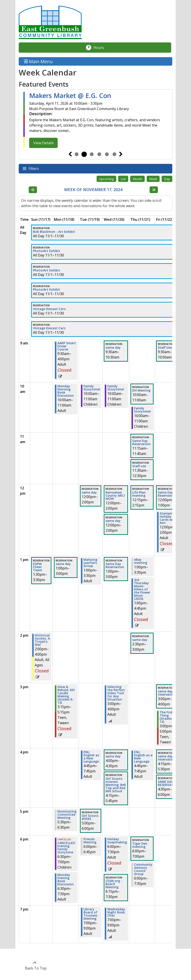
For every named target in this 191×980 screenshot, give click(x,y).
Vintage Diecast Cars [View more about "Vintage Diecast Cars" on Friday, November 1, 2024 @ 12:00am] (49, 309)
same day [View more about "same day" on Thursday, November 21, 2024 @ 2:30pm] (140, 640)
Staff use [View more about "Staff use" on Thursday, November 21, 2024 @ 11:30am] (139, 466)
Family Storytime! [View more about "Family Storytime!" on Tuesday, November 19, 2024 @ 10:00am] (92, 388)
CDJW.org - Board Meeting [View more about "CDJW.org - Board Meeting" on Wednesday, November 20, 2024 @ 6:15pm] (114, 884)
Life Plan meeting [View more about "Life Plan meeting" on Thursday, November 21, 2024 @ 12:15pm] (139, 494)
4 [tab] (99, 154)
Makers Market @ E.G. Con (70, 96)
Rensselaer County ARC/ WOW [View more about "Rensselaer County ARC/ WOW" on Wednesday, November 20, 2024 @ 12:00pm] (115, 496)
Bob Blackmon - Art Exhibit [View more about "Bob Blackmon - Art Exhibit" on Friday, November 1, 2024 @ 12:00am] (54, 232)
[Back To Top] (35, 965)
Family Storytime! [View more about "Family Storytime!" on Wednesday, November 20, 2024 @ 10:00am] (116, 388)
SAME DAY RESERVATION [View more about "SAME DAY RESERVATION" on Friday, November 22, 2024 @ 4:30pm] (169, 783)
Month (137, 179)
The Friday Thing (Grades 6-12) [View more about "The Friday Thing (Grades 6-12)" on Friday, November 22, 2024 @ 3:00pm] (168, 717)
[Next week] (154, 190)
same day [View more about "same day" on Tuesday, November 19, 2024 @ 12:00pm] (89, 492)
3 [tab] (92, 154)
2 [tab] (84, 154)
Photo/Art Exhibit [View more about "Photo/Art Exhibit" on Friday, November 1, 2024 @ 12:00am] (47, 251)
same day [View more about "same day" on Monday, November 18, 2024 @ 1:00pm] (63, 564)
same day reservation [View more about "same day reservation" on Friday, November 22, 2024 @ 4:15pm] (167, 758)
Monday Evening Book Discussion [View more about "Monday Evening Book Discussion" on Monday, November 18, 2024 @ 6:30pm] (66, 880)
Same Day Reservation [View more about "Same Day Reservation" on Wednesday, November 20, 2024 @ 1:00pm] (115, 565)
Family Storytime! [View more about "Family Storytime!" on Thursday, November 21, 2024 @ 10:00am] (142, 410)
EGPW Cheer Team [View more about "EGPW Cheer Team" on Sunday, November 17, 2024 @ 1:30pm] (38, 567)
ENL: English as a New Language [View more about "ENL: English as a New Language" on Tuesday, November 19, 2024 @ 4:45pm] (91, 757)
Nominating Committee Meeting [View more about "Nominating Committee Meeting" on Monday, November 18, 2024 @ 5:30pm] (67, 815)
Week (153, 179)
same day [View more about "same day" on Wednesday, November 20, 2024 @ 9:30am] (113, 348)
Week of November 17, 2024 (93, 190)
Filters (33, 168)
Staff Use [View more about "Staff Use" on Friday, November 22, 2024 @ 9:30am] (165, 348)
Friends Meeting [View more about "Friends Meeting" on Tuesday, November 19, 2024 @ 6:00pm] (90, 841)
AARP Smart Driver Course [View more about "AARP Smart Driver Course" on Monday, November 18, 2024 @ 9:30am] (67, 346)
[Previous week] (33, 190)
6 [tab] (114, 154)
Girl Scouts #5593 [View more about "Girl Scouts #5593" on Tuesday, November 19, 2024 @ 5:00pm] (90, 817)
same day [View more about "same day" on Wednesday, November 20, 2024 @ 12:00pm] (113, 521)
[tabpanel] (95, 120)
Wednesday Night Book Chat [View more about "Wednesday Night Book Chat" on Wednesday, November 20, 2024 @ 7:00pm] (116, 912)
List (123, 179)
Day (167, 179)
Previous (70, 154)
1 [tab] (77, 154)
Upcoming (106, 179)
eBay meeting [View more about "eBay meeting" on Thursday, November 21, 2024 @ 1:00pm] (141, 561)
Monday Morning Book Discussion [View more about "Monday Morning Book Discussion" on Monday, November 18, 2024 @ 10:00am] (66, 391)
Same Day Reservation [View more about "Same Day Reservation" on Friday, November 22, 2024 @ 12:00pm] (167, 494)
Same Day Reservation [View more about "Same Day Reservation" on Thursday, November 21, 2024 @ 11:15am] (141, 442)
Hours (101, 48)
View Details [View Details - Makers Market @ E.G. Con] (44, 143)
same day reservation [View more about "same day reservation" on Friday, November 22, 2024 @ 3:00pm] (167, 693)
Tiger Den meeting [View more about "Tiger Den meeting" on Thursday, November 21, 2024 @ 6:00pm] (140, 845)
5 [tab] (107, 154)
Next (121, 154)
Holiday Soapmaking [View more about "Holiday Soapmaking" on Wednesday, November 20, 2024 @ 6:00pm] (117, 841)
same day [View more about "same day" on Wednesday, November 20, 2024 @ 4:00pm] (113, 756)
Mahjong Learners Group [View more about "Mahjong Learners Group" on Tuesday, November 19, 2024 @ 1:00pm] (90, 563)
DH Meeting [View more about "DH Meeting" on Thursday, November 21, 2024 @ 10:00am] (141, 390)
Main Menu (39, 61)
